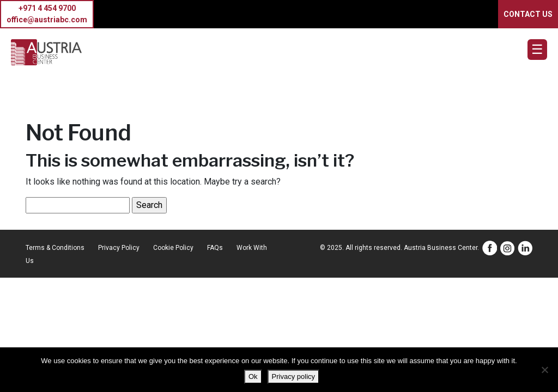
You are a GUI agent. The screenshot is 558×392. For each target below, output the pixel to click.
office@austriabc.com (47, 20)
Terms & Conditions (55, 248)
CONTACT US (528, 14)
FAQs (215, 248)
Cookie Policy (173, 248)
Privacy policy (293, 376)
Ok (253, 376)
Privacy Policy (119, 248)
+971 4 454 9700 (47, 8)
